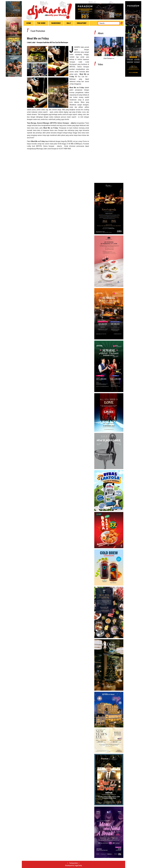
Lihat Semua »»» (109, 58)
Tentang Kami (74, 863)
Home (29, 23)
